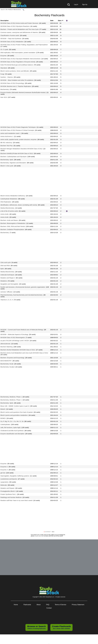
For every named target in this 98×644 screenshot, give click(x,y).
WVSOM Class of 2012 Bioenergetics (13, 337)
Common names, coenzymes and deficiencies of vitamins (19, 32)
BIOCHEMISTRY (6, 361)
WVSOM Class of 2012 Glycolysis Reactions (15, 26)
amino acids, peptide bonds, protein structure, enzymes (19, 139)
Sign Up (85, 4)
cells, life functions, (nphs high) (11, 427)
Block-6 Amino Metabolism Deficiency (13, 196)
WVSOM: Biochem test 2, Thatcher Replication (16, 86)
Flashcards (27, 605)
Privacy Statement (78, 605)
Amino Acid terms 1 (7, 136)
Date (52, 20)
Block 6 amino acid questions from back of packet (17, 412)
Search (3, 9)
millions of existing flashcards (37, 627)
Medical (10, 9)
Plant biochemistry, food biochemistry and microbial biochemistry (21, 295)
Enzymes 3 (4, 470)
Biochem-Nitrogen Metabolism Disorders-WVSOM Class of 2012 (21, 149)
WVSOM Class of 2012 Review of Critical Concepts (17, 130)
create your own (39, 536)
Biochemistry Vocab (7, 364)
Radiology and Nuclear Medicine (11, 497)
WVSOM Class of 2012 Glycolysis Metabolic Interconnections (20, 59)
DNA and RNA (5, 266)
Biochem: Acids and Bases (9, 220)
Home (16, 605)
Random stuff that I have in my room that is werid (16, 500)
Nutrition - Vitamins (7, 77)
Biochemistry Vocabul (8, 367)
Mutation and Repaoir (8, 488)
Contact (49, 608)
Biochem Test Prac (7, 146)
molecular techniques (7, 275)
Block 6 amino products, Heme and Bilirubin (15, 71)
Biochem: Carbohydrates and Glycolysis (13, 157)
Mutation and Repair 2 (8, 278)
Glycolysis (4, 68)
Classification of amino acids (10, 35)
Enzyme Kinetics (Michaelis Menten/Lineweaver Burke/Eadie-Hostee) (23, 92)
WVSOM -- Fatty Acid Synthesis (11, 39)
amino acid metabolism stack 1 (11, 133)
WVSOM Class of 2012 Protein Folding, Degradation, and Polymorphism (24, 45)
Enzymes (3, 56)
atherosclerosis (5, 344)
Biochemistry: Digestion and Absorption (13, 163)
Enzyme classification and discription (12, 434)
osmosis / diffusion (7, 292)
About (39, 605)
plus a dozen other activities (61, 627)
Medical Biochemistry (7, 208)
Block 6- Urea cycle (7, 166)
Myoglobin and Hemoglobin (9, 284)
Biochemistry (17, 9)
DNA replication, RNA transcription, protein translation (18, 53)
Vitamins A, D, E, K (7, 300)
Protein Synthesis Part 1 (8, 494)
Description (5, 20)
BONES (3, 418)
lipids (2, 269)
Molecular (4, 485)
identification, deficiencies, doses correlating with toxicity (19, 205)
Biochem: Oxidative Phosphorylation (12, 229)
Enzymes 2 (4, 467)
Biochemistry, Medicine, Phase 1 (11, 397)
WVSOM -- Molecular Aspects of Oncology (14, 334)
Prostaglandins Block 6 (8, 491)
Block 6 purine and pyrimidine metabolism (14, 415)
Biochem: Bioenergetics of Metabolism (13, 223)
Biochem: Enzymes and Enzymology (12, 358)
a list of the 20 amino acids (9, 211)
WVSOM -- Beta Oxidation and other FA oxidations (17, 80)
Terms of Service (61, 605)
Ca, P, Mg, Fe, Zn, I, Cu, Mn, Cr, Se (12, 421)
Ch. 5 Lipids (4, 49)
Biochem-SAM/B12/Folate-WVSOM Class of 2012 (17, 153)
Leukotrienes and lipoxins (9, 479)
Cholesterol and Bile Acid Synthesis (12, 431)
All (6, 9)
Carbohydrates (5, 424)
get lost (3, 473)
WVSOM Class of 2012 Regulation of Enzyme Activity (18, 62)
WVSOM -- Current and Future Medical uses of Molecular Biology (22, 330)
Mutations (4, 281)
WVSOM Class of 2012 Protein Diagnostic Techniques (18, 127)
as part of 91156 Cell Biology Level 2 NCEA (15, 341)
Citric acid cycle (6, 262)
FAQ (48, 605)
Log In (76, 4)
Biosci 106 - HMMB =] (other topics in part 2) (15, 406)
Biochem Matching (7, 347)
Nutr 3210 (4, 97)
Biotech (3, 409)
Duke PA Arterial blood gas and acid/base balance (17, 65)
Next (53, 532)
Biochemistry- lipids (7, 160)
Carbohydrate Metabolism (9, 199)
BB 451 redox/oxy (6, 143)
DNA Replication (6, 202)
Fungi (2, 74)
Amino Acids (5, 214)
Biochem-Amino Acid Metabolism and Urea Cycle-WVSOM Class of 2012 (24, 353)
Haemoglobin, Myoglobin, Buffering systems (15, 476)
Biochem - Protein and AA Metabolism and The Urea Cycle (20, 29)
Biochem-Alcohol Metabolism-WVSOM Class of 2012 (18, 350)
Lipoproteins (4, 482)
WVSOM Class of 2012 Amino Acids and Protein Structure (19, 23)
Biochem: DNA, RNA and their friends (13, 226)
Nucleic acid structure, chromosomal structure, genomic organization (23, 287)
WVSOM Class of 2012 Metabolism (12, 42)
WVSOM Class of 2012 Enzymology (12, 83)
